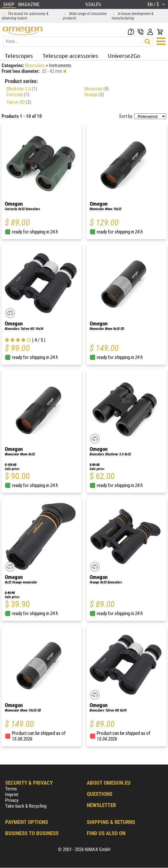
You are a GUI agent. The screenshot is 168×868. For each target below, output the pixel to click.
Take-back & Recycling (26, 806)
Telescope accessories (70, 55)
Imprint (12, 795)
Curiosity (18, 95)
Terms (11, 789)
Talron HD (19, 102)
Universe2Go (124, 55)
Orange (94, 95)
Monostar (96, 89)
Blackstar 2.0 (22, 89)
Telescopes (19, 55)
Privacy (12, 800)
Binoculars (35, 65)
